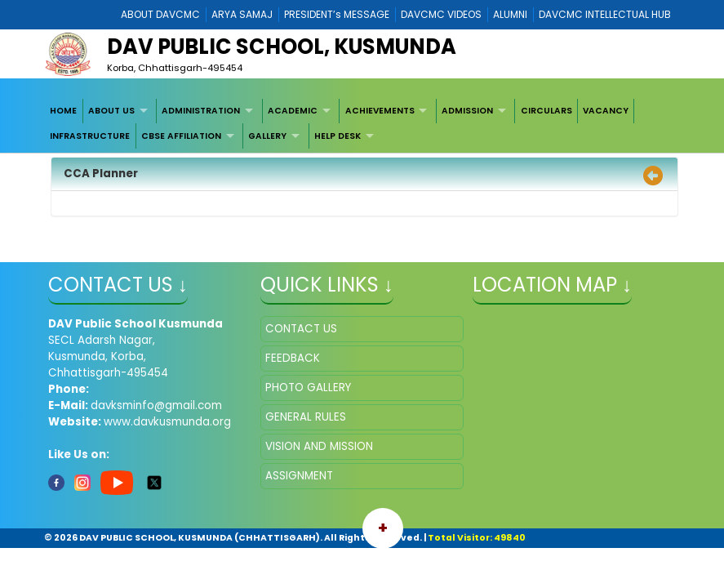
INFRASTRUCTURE (90, 136)
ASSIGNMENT (299, 476)
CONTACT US (301, 329)
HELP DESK (338, 136)
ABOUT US (111, 111)
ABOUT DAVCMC (160, 14)
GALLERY (267, 136)
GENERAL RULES (306, 417)
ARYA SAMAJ (242, 14)
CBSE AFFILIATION (181, 136)
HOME (63, 111)
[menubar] (362, 124)
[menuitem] (64, 111)
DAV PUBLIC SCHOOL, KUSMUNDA (282, 47)
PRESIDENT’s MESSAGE (337, 14)
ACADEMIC (293, 111)
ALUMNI (510, 14)
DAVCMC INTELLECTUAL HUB (605, 14)
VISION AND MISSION (319, 446)
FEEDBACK (293, 358)
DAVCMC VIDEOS (441, 14)
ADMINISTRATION (201, 111)
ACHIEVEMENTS (380, 111)
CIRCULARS (546, 111)
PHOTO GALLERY (308, 388)
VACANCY (606, 111)
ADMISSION (467, 111)
